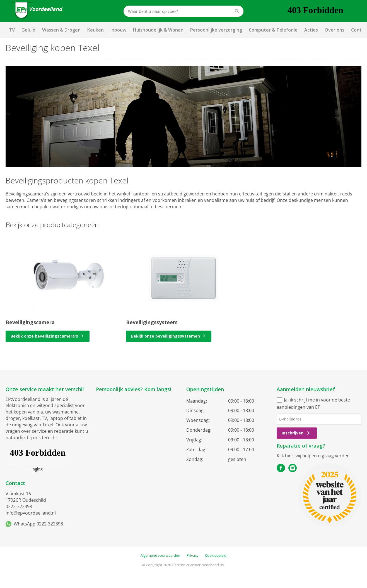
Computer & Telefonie (273, 30)
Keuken (96, 30)
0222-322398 (19, 506)
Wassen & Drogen (61, 30)
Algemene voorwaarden (160, 555)
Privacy (193, 555)
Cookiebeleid (216, 555)
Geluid (28, 30)
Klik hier (285, 456)
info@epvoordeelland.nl (31, 513)
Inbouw (118, 30)
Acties (311, 30)
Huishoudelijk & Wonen (158, 30)
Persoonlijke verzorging (216, 30)
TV (12, 30)
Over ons (335, 30)
